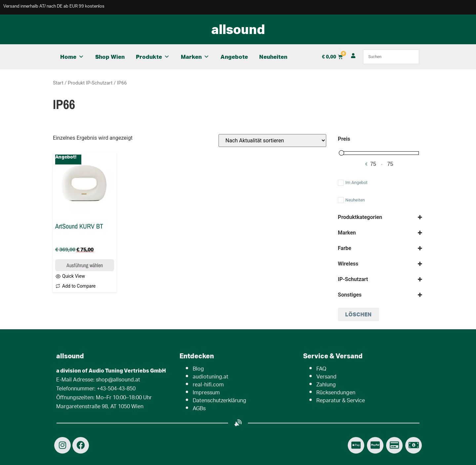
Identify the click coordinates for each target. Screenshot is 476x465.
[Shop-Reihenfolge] (272, 141)
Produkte (153, 57)
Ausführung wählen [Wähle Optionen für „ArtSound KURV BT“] (85, 265)
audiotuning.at (211, 377)
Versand (326, 377)
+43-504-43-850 (116, 389)
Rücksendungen (336, 393)
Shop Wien (110, 57)
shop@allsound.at (118, 380)
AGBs (199, 409)
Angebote (234, 57)
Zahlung (326, 385)
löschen (358, 314)
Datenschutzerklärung (219, 401)
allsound (238, 29)
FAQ (321, 369)
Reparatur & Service (341, 401)
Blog (198, 369)
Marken (195, 57)
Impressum (206, 393)
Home (72, 57)
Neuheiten (273, 57)
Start (58, 83)
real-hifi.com (208, 385)
